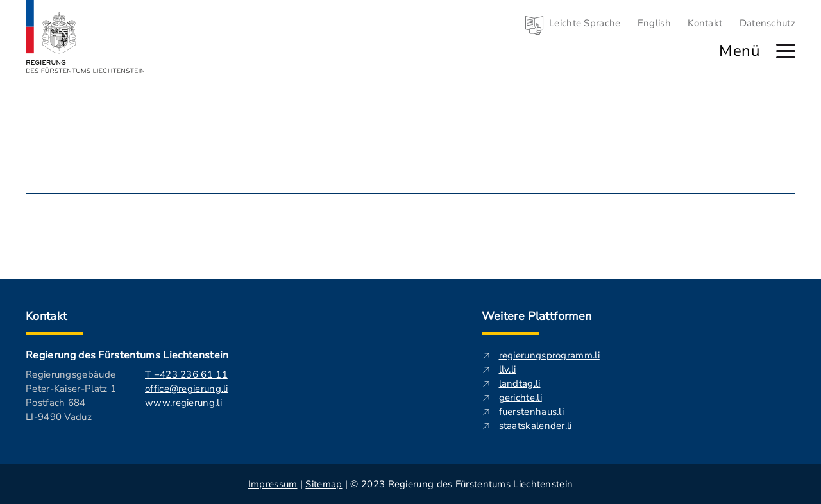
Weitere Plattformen (537, 316)
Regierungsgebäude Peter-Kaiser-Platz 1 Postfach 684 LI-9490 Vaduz (71, 396)
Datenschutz (767, 23)
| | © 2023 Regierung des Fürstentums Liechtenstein (410, 484)
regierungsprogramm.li (549, 355)
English (654, 23)
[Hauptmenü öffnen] (786, 51)
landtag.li (520, 383)
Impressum (273, 484)
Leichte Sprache (585, 23)
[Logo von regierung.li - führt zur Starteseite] (85, 37)
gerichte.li (521, 398)
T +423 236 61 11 (186, 374)
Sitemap (324, 484)
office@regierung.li (187, 389)
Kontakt (705, 23)
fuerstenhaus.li (532, 412)
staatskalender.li (536, 426)
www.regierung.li (183, 403)
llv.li (508, 369)
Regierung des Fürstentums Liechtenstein (127, 355)
